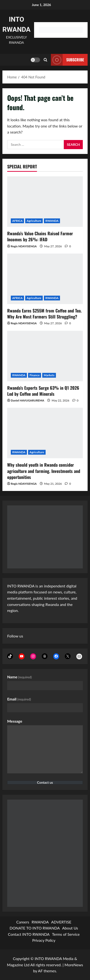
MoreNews (74, 965)
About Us (70, 928)
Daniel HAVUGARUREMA (27, 400)
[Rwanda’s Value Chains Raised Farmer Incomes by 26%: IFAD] (45, 202)
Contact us (45, 783)
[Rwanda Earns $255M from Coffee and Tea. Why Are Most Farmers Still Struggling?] (45, 279)
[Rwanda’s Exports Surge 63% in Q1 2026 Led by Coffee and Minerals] (45, 356)
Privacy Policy (44, 940)
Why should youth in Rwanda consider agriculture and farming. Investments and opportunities (44, 471)
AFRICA (17, 221)
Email (19, 699)
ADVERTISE (61, 922)
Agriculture (34, 221)
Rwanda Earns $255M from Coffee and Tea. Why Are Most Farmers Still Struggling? (44, 314)
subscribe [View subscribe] (67, 60)
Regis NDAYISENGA (24, 246)
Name (20, 677)
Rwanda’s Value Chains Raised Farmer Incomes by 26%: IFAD (40, 236)
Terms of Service (66, 934)
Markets (49, 375)
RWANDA (52, 221)
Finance (35, 375)
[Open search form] (45, 60)
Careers (23, 922)
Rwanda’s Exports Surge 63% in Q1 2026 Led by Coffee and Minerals (43, 391)
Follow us (15, 636)
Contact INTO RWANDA (29, 934)
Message (15, 721)
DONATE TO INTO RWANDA (35, 928)
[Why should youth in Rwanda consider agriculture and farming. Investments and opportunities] (45, 433)
